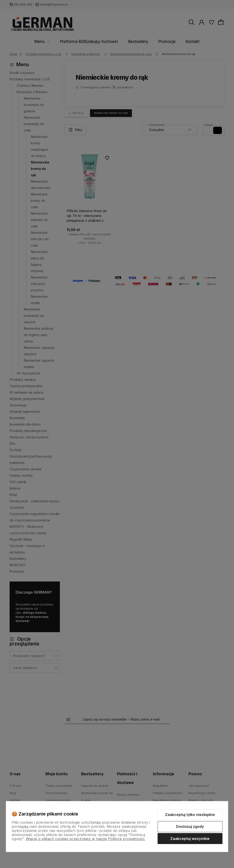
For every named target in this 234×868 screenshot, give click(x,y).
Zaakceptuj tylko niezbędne (190, 815)
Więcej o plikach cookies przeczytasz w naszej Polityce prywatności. (85, 839)
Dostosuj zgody (190, 826)
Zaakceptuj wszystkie (190, 839)
